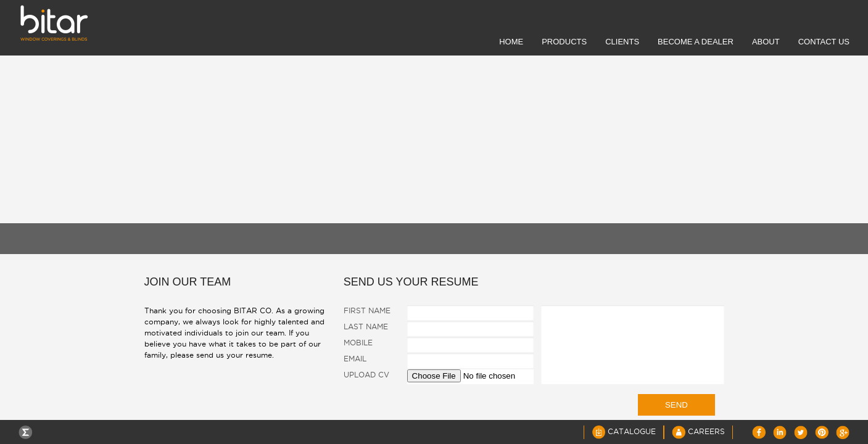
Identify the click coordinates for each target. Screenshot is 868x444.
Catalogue (624, 431)
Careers (698, 431)
